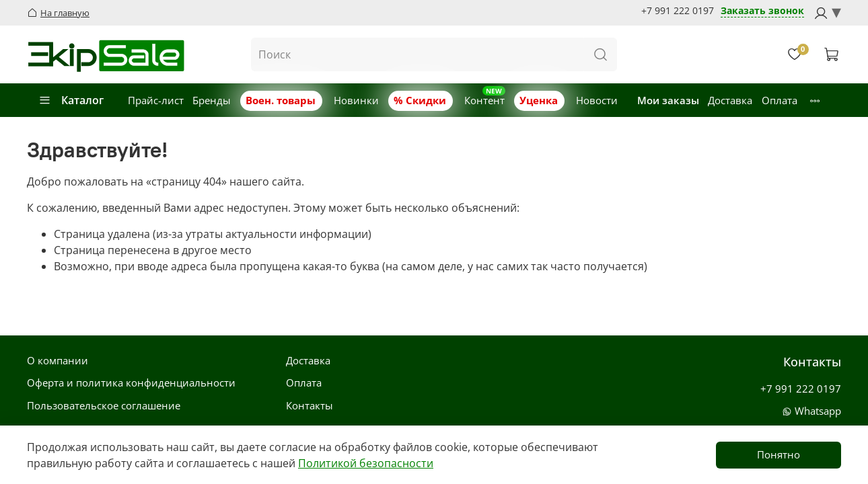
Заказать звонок (762, 11)
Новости (597, 100)
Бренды (212, 100)
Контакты (310, 405)
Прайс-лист (156, 100)
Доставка (730, 100)
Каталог (71, 100)
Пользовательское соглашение (104, 405)
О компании (58, 360)
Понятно (779, 454)
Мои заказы (668, 100)
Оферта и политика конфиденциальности (131, 382)
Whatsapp (811, 411)
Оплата (780, 100)
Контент (484, 100)
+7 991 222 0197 (678, 11)
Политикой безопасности (366, 463)
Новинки (356, 100)
